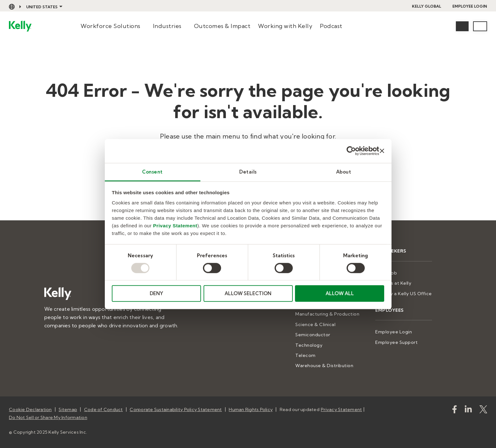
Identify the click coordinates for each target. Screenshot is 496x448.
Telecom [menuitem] (306, 355)
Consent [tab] (152, 171)
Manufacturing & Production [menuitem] (327, 314)
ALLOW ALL (340, 293)
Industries (167, 26)
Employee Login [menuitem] (394, 332)
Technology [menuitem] (309, 345)
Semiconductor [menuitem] (313, 335)
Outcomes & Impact (222, 26)
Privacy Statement (175, 225)
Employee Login (470, 6)
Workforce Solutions (111, 26)
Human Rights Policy (251, 409)
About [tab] (344, 171)
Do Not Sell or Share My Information (48, 417)
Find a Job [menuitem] (386, 273)
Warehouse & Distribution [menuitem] (324, 366)
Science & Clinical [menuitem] (315, 324)
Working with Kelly (285, 26)
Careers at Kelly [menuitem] (393, 283)
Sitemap (68, 409)
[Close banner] (382, 151)
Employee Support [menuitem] (396, 342)
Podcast (331, 26)
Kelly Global (427, 6)
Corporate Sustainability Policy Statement (176, 409)
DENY (156, 293)
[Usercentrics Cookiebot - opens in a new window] (351, 151)
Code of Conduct (104, 409)
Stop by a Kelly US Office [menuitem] (404, 294)
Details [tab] (248, 171)
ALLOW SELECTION (248, 293)
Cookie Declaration (30, 409)
